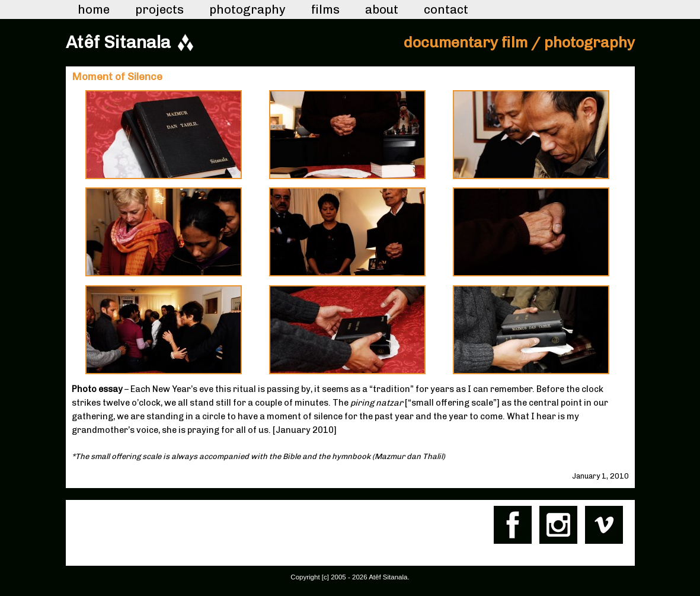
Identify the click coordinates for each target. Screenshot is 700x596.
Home (94, 9)
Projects (159, 9)
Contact (446, 9)
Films (325, 9)
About (382, 9)
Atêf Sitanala (118, 42)
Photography (247, 9)
